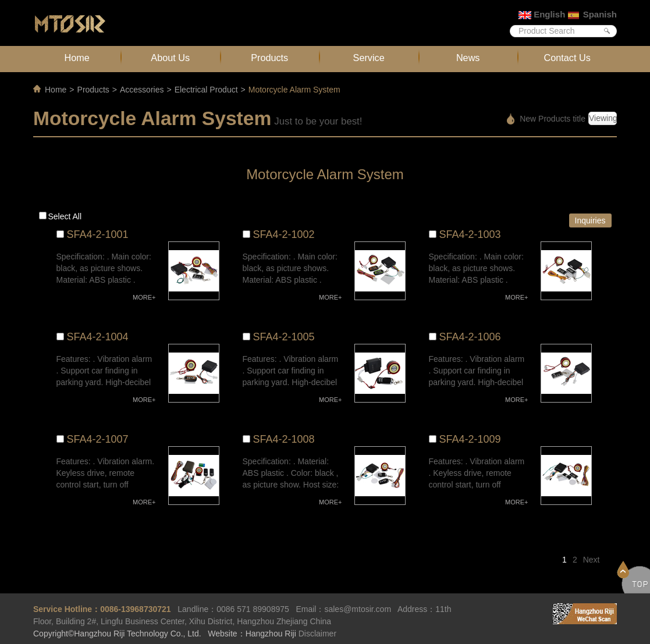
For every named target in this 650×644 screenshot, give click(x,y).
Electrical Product (206, 90)
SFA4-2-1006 (470, 337)
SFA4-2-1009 (470, 439)
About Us (170, 58)
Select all (65, 216)
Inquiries (590, 220)
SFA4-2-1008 (284, 439)
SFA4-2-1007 (98, 439)
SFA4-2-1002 (284, 234)
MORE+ (144, 297)
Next (592, 560)
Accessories (142, 90)
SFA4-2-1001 (98, 234)
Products (269, 58)
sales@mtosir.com (358, 609)
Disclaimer (317, 634)
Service (369, 58)
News (468, 58)
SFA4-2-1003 (470, 234)
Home (77, 58)
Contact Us (567, 58)
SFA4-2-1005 (284, 337)
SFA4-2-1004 (98, 337)
